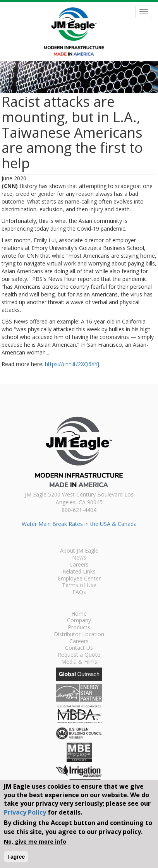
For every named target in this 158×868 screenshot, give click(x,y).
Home (79, 614)
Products (79, 628)
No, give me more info (35, 841)
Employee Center (79, 579)
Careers (79, 565)
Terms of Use (79, 586)
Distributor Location (79, 635)
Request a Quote (79, 655)
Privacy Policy (25, 812)
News (79, 558)
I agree (16, 857)
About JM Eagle (79, 551)
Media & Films (79, 662)
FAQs (79, 592)
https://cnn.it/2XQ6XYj (72, 364)
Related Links (79, 572)
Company (79, 621)
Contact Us (79, 648)
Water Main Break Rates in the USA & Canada (79, 524)
